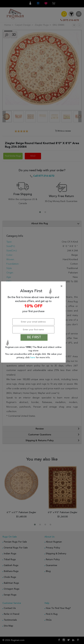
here (33, 358)
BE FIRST (34, 337)
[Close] (34, 286)
